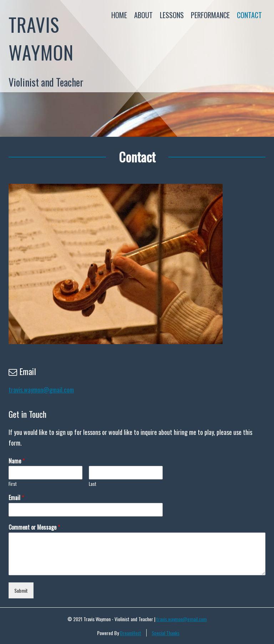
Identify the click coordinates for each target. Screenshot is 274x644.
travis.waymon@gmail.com (41, 390)
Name (17, 461)
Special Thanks (166, 633)
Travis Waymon (41, 38)
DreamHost (131, 633)
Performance (210, 15)
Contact (249, 15)
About (143, 15)
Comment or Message (34, 527)
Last (93, 484)
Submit (21, 590)
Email (16, 498)
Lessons (172, 15)
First (13, 484)
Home (119, 15)
